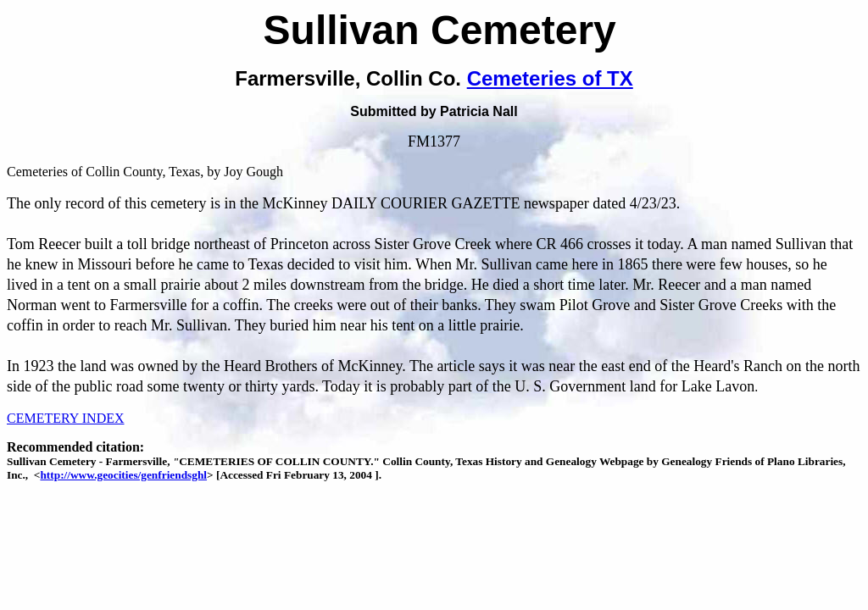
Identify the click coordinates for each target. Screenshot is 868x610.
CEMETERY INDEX (66, 418)
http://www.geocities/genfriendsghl (123, 475)
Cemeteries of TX (550, 78)
